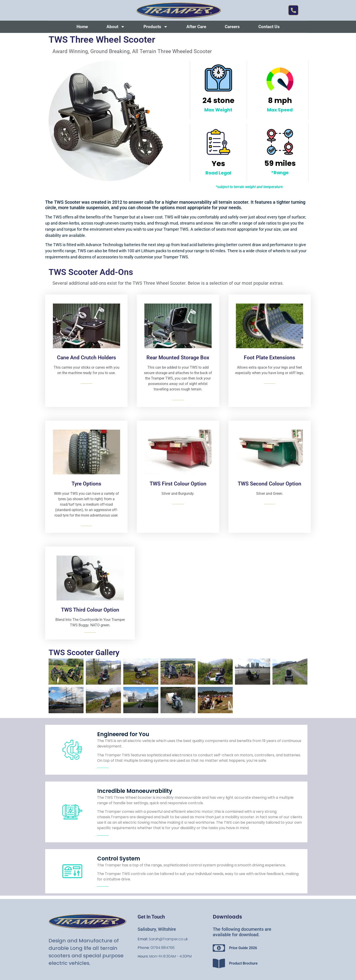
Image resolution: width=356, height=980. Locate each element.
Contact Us (269, 27)
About (116, 27)
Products (156, 27)
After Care (196, 27)
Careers (232, 27)
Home (82, 27)
